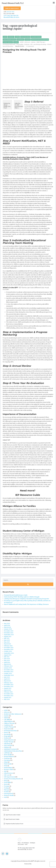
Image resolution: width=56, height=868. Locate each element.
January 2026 (8, 629)
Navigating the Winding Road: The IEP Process (24, 51)
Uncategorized (8, 794)
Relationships (8, 768)
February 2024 (8, 666)
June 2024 (7, 659)
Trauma (6, 792)
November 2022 (9, 686)
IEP (32, 44)
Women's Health (9, 795)
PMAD (6, 762)
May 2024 (7, 661)
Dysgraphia (20, 40)
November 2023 (9, 672)
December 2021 (9, 694)
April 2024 (7, 662)
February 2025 (8, 646)
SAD (5, 771)
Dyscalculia (7, 734)
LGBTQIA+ (7, 753)
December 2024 (9, 648)
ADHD (5, 37)
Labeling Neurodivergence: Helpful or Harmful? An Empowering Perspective (27, 599)
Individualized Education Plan (40, 40)
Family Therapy (9, 742)
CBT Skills (7, 720)
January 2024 (8, 668)
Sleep (6, 781)
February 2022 (8, 692)
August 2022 (8, 688)
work (5, 797)
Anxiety (6, 716)
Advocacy (11, 37)
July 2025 (7, 638)
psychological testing (40, 44)
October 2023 (8, 674)
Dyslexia (28, 40)
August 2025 (8, 637)
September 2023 (9, 675)
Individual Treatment (10, 749)
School (49, 44)
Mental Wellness (9, 757)
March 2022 (7, 690)
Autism (17, 37)
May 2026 (7, 624)
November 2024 (9, 649)
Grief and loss (8, 745)
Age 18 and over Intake (12, 819)
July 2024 (7, 657)
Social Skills (7, 782)
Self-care (7, 775)
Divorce (6, 733)
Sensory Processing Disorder (13, 779)
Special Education (8, 46)
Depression (7, 729)
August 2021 (8, 698)
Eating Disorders (9, 740)
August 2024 (8, 655)
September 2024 (9, 653)
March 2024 (8, 664)
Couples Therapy (9, 727)
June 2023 (7, 677)
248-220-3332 (10, 12)
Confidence (7, 725)
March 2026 (7, 627)
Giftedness (7, 744)
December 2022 (9, 685)
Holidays (7, 747)
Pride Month (8, 764)
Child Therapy (41, 42)
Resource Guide (9, 770)
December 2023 (9, 670)
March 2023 (7, 681)
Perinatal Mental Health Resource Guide (16, 595)
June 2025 (7, 640)
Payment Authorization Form (13, 824)
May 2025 (7, 642)
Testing (16, 42)
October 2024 (8, 651)
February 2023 (8, 683)
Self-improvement (9, 777)
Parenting (7, 760)
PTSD (6, 766)
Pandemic (7, 758)
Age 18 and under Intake (12, 815)
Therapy (7, 790)
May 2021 (7, 699)
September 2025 (9, 635)
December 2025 (9, 631)
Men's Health (8, 755)
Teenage (7, 786)
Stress (6, 784)
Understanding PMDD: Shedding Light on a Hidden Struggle (22, 597)
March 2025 (7, 644)
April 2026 (7, 625)
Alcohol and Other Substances (13, 714)
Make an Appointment (12, 8)
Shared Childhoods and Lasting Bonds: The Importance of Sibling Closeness (26, 604)
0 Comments (30, 46)
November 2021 (9, 696)
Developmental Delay (9, 40)
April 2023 (7, 679)
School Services (8, 42)
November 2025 (9, 633)
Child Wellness (25, 37)
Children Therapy (36, 37)
